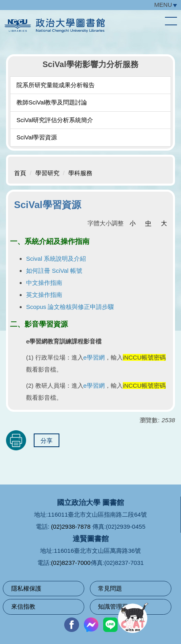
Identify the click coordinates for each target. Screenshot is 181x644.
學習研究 (47, 173)
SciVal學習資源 (37, 137)
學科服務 (80, 173)
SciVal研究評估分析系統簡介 (55, 120)
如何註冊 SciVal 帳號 (54, 271)
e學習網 (94, 357)
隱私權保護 (26, 588)
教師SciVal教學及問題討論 (52, 102)
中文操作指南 (44, 283)
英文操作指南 (44, 295)
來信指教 (23, 606)
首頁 (20, 173)
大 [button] (164, 223)
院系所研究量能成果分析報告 (56, 85)
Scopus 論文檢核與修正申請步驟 (70, 307)
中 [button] (148, 223)
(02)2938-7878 (71, 526)
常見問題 (110, 588)
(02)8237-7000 (71, 563)
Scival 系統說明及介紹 (56, 259)
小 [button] (133, 223)
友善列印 (16, 440)
